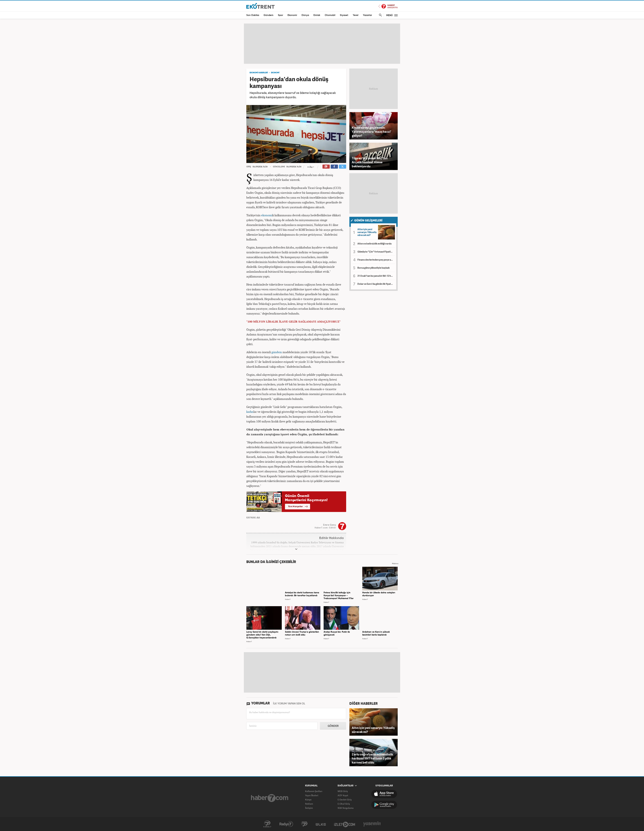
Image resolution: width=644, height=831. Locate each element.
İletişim (309, 808)
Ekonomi (292, 15)
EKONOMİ (275, 73)
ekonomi (267, 215)
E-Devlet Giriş (345, 800)
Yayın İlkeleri (312, 795)
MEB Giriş (343, 791)
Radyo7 (286, 824)
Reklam (309, 804)
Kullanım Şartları (314, 791)
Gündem (268, 15)
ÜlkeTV (321, 824)
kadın (250, 412)
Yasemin (372, 824)
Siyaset (344, 15)
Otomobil (330, 15)
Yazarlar (367, 15)
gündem (277, 352)
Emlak (317, 15)
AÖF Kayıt (343, 795)
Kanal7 (267, 824)
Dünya (305, 15)
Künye (308, 800)
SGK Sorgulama (346, 808)
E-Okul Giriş (344, 804)
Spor (280, 15)
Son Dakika (253, 15)
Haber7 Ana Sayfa (388, 6)
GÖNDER (333, 726)
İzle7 (345, 824)
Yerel (356, 15)
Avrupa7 (304, 824)
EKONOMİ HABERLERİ (259, 73)
